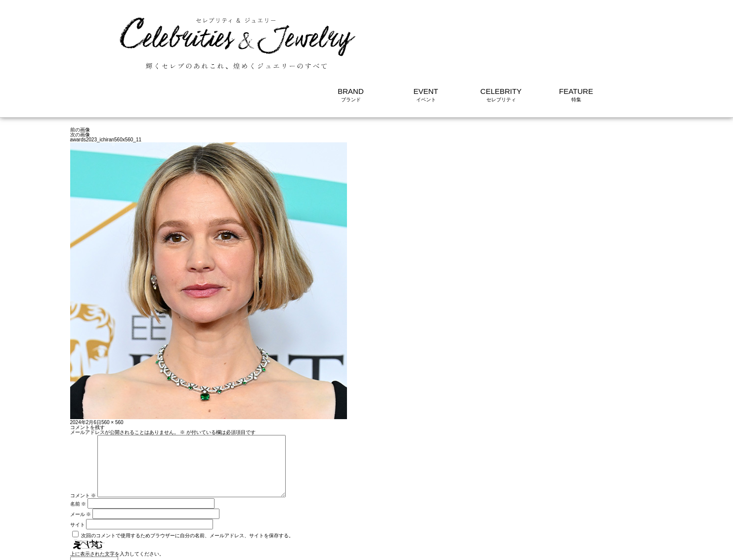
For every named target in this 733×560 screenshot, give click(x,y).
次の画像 (80, 74)
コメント (83, 447)
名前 (78, 455)
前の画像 (80, 69)
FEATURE (576, 31)
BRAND (351, 31)
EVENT (426, 31)
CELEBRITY (501, 31)
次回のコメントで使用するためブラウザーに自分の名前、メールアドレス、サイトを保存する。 (187, 487)
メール (81, 466)
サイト (78, 476)
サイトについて (597, 547)
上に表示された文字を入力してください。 (117, 505)
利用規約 (556, 547)
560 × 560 (112, 362)
